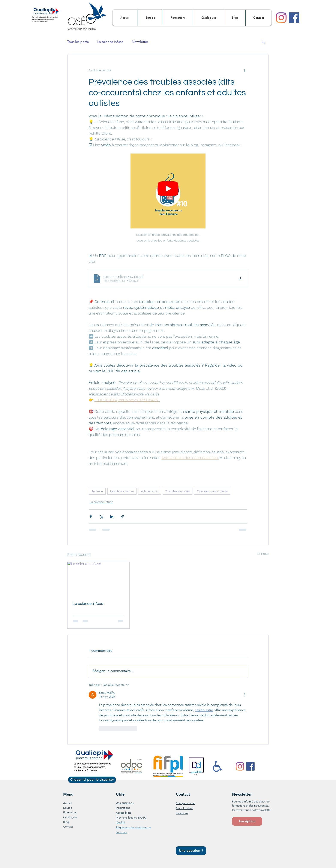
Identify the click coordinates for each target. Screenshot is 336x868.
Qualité (120, 823)
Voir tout (263, 554)
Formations (70, 812)
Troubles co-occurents (212, 491)
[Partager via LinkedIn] (112, 517)
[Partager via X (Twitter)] (101, 517)
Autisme (97, 491)
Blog (66, 822)
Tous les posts (78, 42)
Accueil (68, 803)
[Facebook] (294, 18)
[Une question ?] (191, 851)
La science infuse (110, 42)
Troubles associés (178, 491)
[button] (263, 42)
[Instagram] (281, 18)
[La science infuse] (98, 579)
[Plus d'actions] (245, 70)
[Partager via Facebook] (91, 517)
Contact (68, 827)
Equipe (68, 808)
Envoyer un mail (186, 803)
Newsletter (140, 42)
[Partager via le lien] (122, 517)
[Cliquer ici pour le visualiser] (92, 780)
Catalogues (70, 817)
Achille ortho (150, 491)
